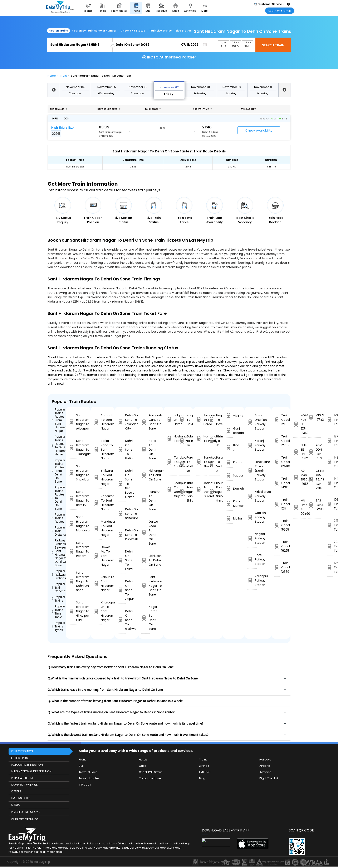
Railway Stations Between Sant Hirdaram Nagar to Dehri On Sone (59, 553)
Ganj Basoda (229, 431)
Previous (54, 90)
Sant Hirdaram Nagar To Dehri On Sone (73, 581)
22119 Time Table (330, 525)
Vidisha (229, 416)
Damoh (229, 489)
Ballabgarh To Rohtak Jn (185, 441)
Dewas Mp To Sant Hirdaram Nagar (98, 556)
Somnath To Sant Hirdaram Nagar (98, 422)
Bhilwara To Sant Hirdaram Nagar (98, 477)
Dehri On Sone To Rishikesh (122, 535)
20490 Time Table (330, 546)
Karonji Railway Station (252, 445)
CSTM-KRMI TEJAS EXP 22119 (315, 479)
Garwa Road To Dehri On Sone (146, 533)
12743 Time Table (330, 441)
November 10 (263, 87)
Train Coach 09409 (277, 462)
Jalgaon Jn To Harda (172, 420)
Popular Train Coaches (59, 587)
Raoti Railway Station (252, 559)
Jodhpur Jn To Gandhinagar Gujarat (172, 490)
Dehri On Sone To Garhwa (122, 620)
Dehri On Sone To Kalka (122, 560)
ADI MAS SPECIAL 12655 (300, 477)
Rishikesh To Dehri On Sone (146, 560)
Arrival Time (202, 109)
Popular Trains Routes (58, 518)
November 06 (138, 87)
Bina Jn (229, 447)
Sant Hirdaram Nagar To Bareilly (73, 498)
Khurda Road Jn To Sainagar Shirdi (185, 492)
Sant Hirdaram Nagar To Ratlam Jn (73, 551)
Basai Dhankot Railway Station (252, 422)
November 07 (169, 87)
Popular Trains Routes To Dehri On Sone (58, 498)
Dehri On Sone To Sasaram (122, 514)
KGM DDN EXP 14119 (315, 452)
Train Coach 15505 (277, 525)
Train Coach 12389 (277, 567)
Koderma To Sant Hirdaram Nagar (98, 503)
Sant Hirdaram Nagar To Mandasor (73, 524)
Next (284, 90)
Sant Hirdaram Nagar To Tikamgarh (73, 447)
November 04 (75, 87)
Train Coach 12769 (277, 441)
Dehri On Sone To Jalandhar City (122, 422)
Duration (153, 109)
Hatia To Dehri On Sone (146, 450)
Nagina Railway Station (252, 538)
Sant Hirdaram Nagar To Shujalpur (73, 473)
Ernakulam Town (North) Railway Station (252, 471)
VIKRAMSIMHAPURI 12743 (315, 418)
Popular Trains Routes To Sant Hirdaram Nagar (59, 445)
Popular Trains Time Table (58, 612)
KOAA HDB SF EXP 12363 (300, 424)
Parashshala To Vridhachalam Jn (185, 464)
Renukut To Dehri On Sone (146, 501)
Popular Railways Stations (59, 575)
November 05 (107, 87)
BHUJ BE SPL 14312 (300, 452)
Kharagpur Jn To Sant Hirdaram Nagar (98, 611)
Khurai (229, 462)
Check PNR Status (133, 31)
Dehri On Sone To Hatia (122, 450)
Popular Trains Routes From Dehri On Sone (58, 471)
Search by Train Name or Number (94, 31)
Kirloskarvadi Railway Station (252, 496)
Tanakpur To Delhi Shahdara (172, 462)
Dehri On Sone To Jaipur (122, 590)
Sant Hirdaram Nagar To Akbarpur (73, 422)
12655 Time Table (330, 504)
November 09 (232, 87)
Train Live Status (160, 31)
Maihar (229, 519)
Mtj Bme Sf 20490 (300, 507)
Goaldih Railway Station (252, 517)
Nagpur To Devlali (185, 420)
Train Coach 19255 (277, 546)
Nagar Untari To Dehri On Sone (146, 618)
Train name (58, 109)
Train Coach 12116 (277, 420)
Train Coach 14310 (277, 483)
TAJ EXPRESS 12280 (315, 505)
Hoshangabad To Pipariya (172, 439)
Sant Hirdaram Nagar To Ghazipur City (73, 611)
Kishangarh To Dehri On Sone (146, 475)
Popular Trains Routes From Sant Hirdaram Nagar (59, 420)
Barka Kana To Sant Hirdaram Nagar (98, 450)
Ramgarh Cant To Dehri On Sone (146, 422)
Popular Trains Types (58, 626)
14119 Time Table (330, 483)
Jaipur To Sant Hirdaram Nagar (98, 584)
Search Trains (58, 31)
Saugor (229, 476)
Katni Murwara (229, 504)
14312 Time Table (330, 462)
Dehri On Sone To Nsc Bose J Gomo (122, 484)
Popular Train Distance (59, 531)
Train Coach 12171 (277, 504)
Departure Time (109, 109)
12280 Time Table (330, 567)
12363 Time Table (330, 420)
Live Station (184, 31)
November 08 (200, 87)
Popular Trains (58, 599)
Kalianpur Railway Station (252, 580)
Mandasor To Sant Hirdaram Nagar (98, 528)
